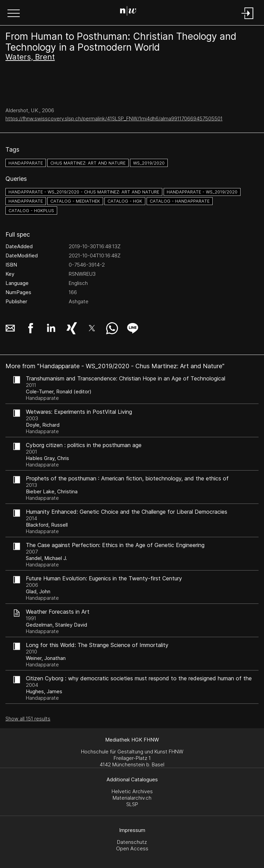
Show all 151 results (28, 719)
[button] (14, 14)
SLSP (132, 804)
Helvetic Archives (132, 791)
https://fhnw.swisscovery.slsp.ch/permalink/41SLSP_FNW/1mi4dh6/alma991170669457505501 (114, 118)
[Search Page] (131, 12)
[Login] (248, 20)
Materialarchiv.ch (132, 798)
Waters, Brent (30, 57)
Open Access (132, 848)
